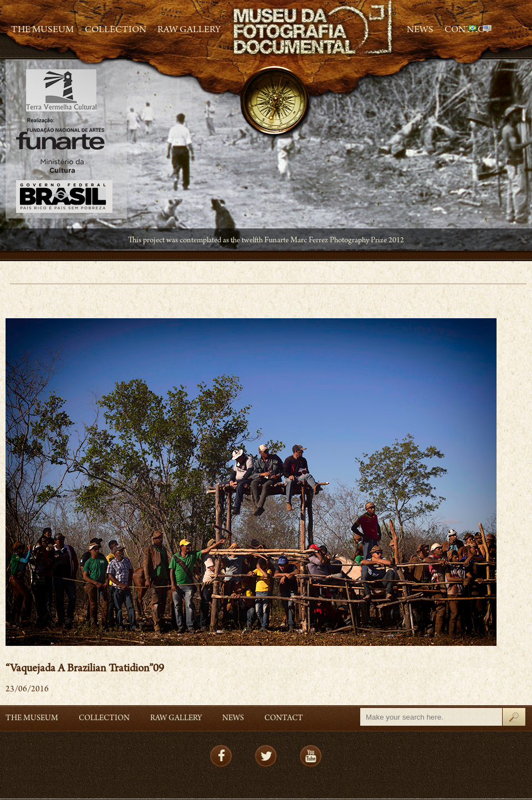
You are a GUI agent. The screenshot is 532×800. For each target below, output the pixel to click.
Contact (284, 719)
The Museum (42, 30)
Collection (116, 30)
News (420, 30)
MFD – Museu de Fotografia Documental (314, 28)
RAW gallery (189, 30)
